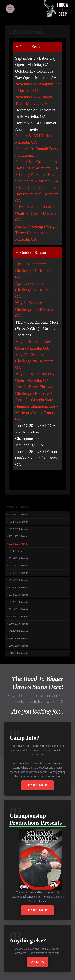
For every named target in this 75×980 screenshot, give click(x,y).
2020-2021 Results (18, 544)
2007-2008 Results (18, 639)
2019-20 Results (17, 551)
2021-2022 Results (18, 536)
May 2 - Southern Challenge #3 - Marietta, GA (35, 309)
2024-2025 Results (18, 515)
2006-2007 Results (18, 646)
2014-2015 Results (18, 588)
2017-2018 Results (18, 566)
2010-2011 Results (18, 617)
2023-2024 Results (18, 522)
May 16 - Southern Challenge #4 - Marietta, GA (35, 361)
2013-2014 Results (18, 595)
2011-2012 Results (18, 609)
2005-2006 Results (18, 653)
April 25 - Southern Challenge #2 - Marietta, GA (35, 290)
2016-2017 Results (18, 573)
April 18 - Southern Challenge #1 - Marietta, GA (35, 270)
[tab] (38, 47)
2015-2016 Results (18, 580)
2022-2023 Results (18, 529)
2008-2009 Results (18, 631)
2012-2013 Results (18, 602)
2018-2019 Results (18, 558)
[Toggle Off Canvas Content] (10, 9)
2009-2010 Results (18, 624)
